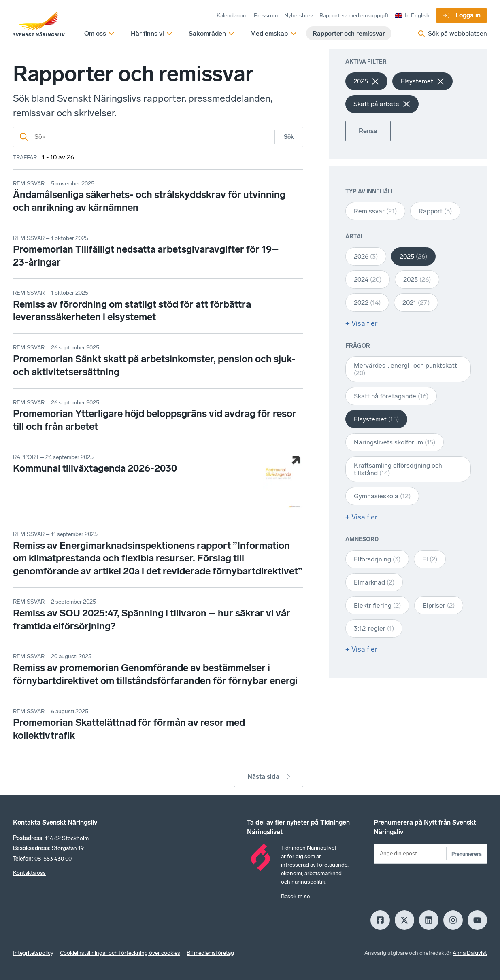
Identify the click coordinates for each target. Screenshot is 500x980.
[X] (404, 920)
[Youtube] (477, 920)
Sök (289, 137)
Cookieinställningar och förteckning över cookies (120, 953)
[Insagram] (453, 920)
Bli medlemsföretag (210, 953)
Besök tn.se (295, 896)
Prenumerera (467, 854)
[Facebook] (380, 920)
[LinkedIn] (429, 920)
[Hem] (39, 24)
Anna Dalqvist (470, 953)
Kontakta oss (29, 873)
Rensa (368, 131)
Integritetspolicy (33, 953)
